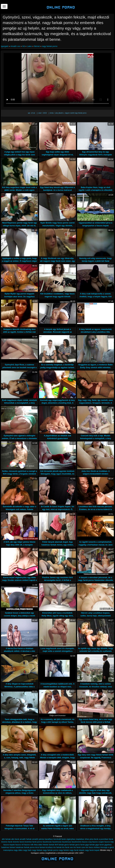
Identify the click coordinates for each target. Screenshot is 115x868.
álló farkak (6, 839)
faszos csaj (87, 842)
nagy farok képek (77, 850)
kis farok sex (68, 847)
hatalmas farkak (8, 847)
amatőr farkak (26, 839)
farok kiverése (26, 842)
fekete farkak (49, 845)
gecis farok (80, 845)
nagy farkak (37, 850)
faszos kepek (9, 845)
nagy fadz (27, 850)
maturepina (8, 850)
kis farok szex (79, 847)
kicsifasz (49, 847)
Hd (24, 46)
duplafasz (80, 839)
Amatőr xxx (15, 46)
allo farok (15, 839)
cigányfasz (71, 839)
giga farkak (90, 845)
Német (37, 46)
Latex (29, 46)
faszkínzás (57, 842)
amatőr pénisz (38, 839)
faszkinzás (47, 842)
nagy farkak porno (50, 46)
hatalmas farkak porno (25, 847)
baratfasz (49, 839)
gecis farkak (70, 845)
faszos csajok (98, 842)
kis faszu (90, 847)
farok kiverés (14, 842)
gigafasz (108, 845)
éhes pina (89, 839)
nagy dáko (18, 850)
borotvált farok (60, 839)
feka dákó (38, 845)
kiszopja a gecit (107, 847)
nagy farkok (64, 850)
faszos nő (19, 845)
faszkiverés (77, 842)
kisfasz (97, 847)
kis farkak (58, 847)
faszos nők (29, 845)
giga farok (100, 845)
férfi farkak (59, 845)
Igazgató (5, 46)
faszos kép (109, 842)
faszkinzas (67, 842)
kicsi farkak (40, 847)
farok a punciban (101, 839)
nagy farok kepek (92, 850)
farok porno (37, 842)
